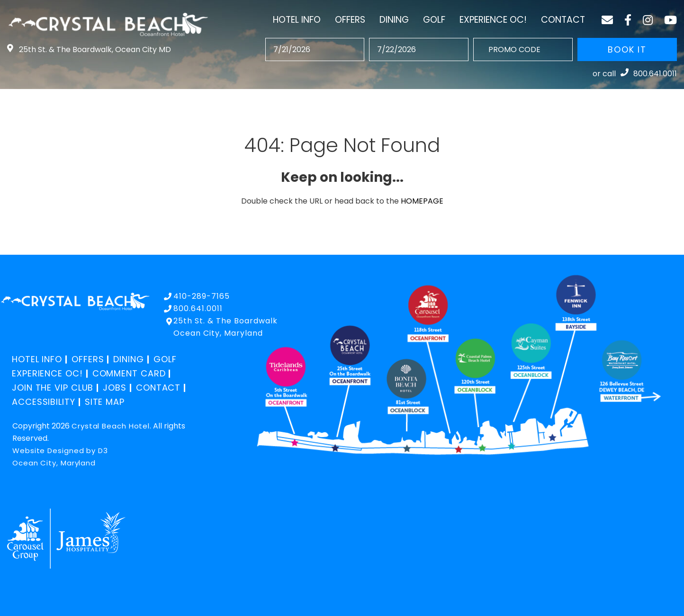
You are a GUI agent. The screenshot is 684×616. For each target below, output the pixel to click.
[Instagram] (648, 20)
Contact (563, 20)
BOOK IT (627, 49)
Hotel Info (297, 20)
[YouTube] (670, 20)
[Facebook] (628, 20)
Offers (350, 20)
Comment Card (129, 373)
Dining (394, 20)
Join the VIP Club (53, 388)
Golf (434, 20)
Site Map (105, 402)
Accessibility (44, 402)
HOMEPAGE (422, 201)
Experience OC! (493, 20)
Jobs (115, 388)
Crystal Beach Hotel (111, 426)
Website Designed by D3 (60, 451)
